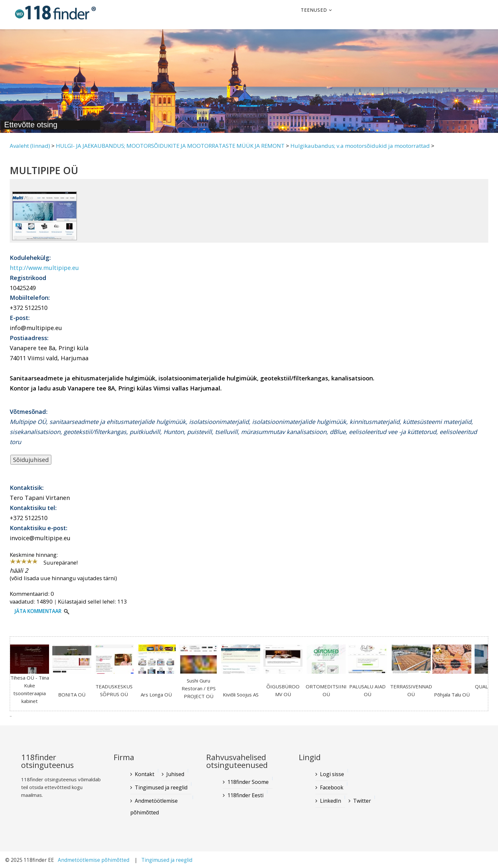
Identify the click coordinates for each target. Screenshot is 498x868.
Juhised (175, 774)
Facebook (332, 787)
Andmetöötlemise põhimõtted (154, 807)
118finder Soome (248, 782)
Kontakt (145, 774)
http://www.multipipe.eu (44, 268)
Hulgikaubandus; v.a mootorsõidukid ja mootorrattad (360, 146)
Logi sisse (332, 774)
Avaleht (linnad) (30, 146)
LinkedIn (331, 801)
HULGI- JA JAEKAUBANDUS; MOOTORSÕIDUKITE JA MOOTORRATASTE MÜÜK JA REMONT (170, 146)
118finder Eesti (245, 795)
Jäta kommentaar (38, 611)
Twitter (362, 801)
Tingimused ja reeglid (161, 787)
